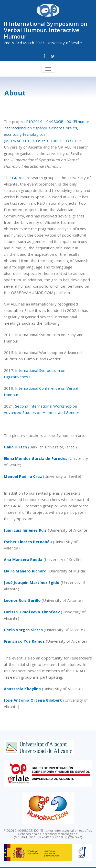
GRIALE (19, 178)
